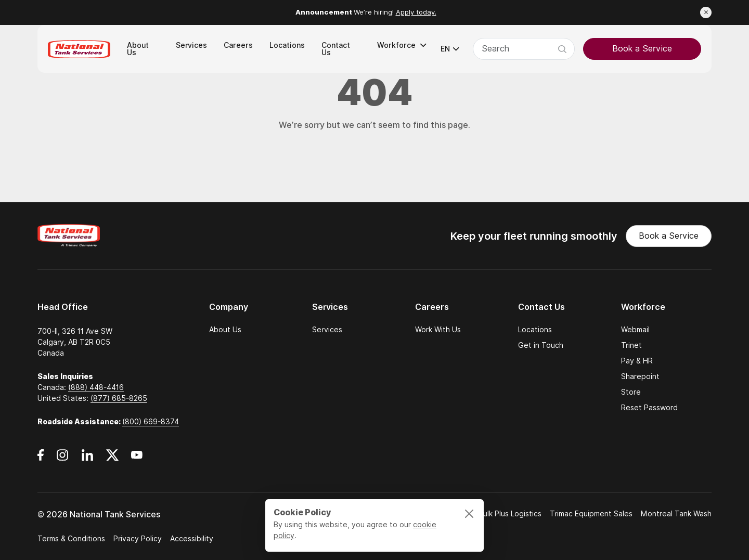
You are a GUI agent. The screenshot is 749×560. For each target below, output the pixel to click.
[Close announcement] (706, 12)
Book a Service (642, 49)
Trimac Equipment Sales (591, 514)
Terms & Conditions (71, 539)
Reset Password (649, 408)
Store (631, 392)
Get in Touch (541, 345)
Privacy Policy (138, 539)
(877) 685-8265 (119, 398)
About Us (225, 330)
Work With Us (438, 330)
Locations (535, 330)
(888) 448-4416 (96, 387)
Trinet (631, 345)
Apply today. (416, 12)
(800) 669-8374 (151, 422)
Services (327, 330)
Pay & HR (637, 361)
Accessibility (192, 539)
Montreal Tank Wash (676, 514)
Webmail (635, 330)
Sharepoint (640, 376)
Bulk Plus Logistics (510, 514)
